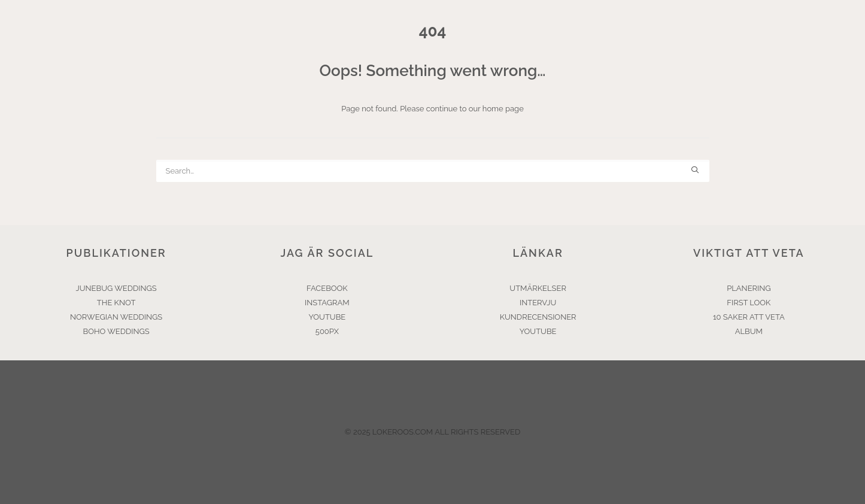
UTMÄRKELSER (538, 288)
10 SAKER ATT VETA (749, 317)
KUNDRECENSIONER (538, 317)
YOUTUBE (327, 317)
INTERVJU (538, 303)
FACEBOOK (327, 288)
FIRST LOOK (749, 303)
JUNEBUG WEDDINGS (116, 288)
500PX (327, 331)
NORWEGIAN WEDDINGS (116, 317)
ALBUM (749, 331)
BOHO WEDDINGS (116, 331)
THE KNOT (116, 303)
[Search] (433, 171)
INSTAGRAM (327, 303)
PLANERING (749, 288)
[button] (695, 170)
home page (503, 109)
